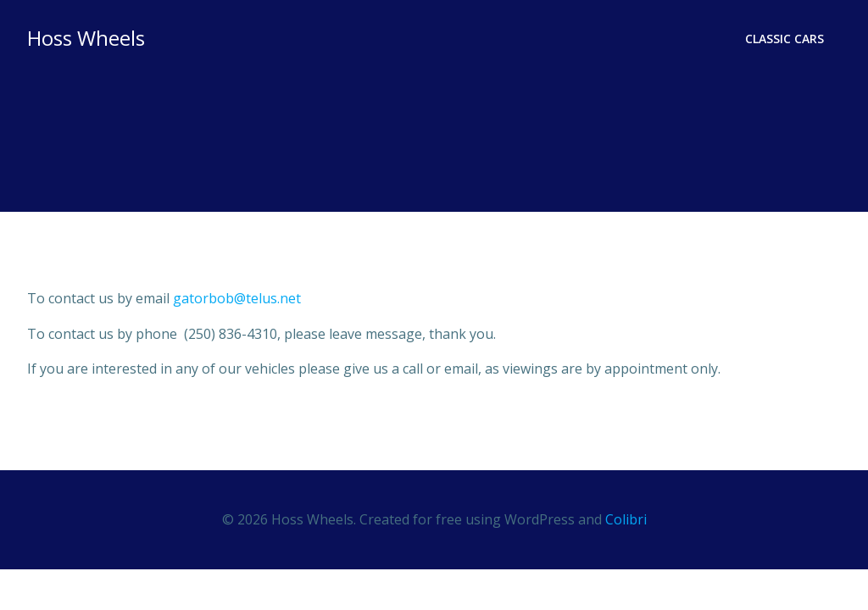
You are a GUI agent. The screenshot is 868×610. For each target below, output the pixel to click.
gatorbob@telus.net (237, 298)
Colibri (626, 519)
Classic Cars (785, 39)
